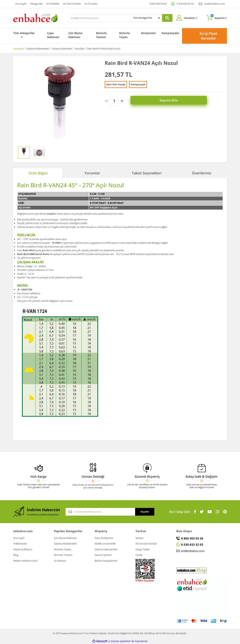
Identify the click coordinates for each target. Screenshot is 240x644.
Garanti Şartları (103, 555)
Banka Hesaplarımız (106, 561)
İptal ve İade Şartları (106, 549)
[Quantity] (114, 101)
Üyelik (139, 555)
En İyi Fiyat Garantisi (208, 36)
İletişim (140, 538)
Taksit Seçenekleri (147, 173)
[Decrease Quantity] (107, 101)
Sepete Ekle (176, 101)
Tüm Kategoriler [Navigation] (24, 35)
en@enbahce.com (215, 4)
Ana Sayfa (21, 4)
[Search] (99, 18)
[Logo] (35, 18)
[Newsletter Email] (100, 512)
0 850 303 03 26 (158, 4)
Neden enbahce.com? (26, 561)
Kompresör (148, 33)
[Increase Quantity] (122, 101)
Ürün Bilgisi (38, 173)
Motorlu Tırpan (125, 35)
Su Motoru (60, 561)
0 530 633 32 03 (185, 4)
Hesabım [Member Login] (191, 18)
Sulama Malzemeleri (65, 544)
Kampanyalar (170, 33)
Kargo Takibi (143, 549)
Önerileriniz (202, 173)
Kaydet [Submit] (145, 512)
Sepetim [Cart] (219, 17)
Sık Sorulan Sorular (146, 544)
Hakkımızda (20, 544)
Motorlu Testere (101, 35)
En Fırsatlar (91, 4)
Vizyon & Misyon (23, 549)
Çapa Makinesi (53, 35)
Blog (16, 555)
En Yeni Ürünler (72, 4)
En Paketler (53, 4)
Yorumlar (92, 173)
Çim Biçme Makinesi (75, 35)
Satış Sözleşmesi (104, 538)
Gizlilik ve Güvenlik (105, 544)
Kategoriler (36, 4)
